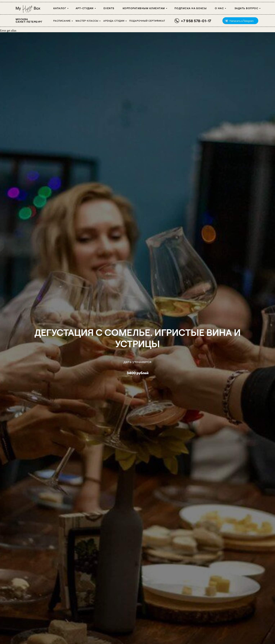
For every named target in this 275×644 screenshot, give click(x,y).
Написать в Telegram (242, 21)
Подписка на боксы (191, 8)
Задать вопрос (246, 8)
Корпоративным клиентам (144, 8)
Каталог (60, 8)
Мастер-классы (87, 21)
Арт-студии (85, 8)
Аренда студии (114, 21)
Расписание (62, 21)
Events (109, 8)
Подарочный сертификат (147, 21)
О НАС (219, 8)
